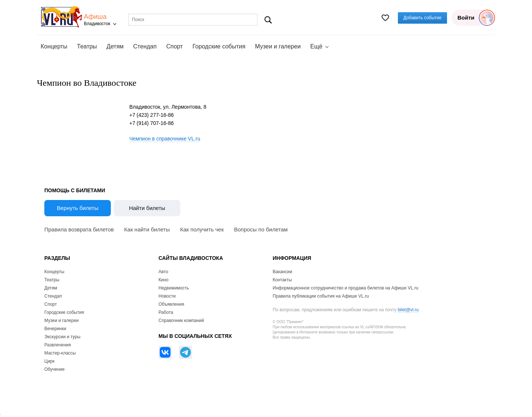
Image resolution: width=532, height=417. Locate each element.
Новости (167, 296)
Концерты (54, 46)
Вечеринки (55, 329)
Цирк (50, 361)
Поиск (268, 20)
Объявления (171, 304)
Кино (163, 280)
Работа (166, 312)
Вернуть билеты (78, 208)
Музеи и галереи (278, 46)
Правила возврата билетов (79, 229)
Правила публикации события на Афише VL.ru (321, 296)
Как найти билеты (147, 229)
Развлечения (58, 345)
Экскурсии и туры (62, 337)
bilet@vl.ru (408, 310)
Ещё (316, 46)
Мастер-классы (60, 353)
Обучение (54, 369)
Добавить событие (423, 18)
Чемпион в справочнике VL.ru (165, 139)
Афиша (95, 17)
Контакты (282, 280)
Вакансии (282, 272)
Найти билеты (147, 208)
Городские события (219, 46)
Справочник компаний (181, 321)
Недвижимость (174, 288)
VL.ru (62, 17)
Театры (87, 46)
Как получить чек (202, 229)
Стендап (145, 46)
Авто (163, 272)
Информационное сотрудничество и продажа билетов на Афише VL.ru (345, 288)
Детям (115, 46)
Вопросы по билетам (261, 229)
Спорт (175, 46)
